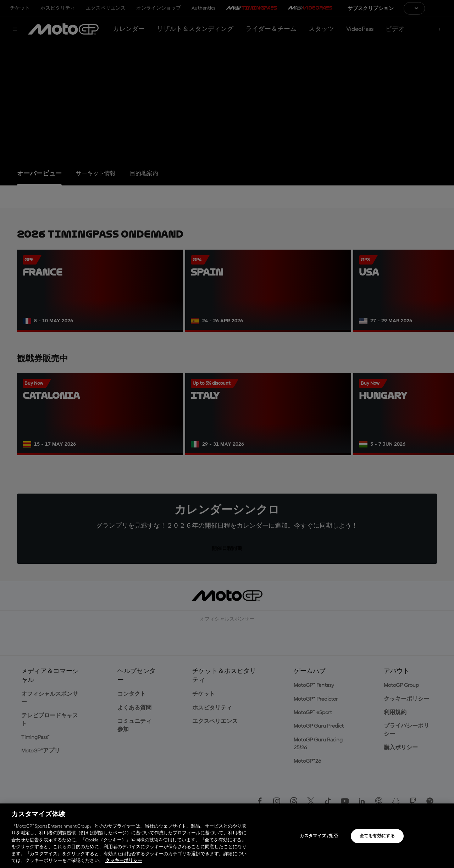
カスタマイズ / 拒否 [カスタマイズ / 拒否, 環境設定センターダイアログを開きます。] (319, 836)
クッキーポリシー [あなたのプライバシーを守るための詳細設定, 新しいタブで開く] (124, 861)
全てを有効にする (377, 836)
